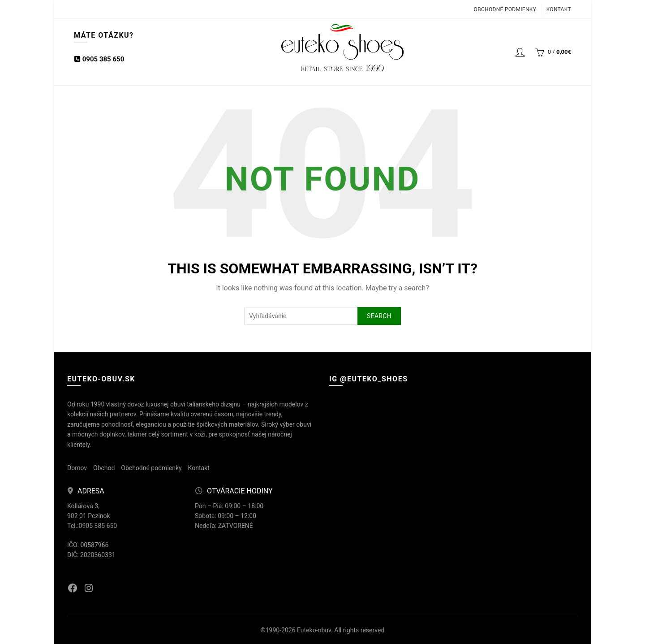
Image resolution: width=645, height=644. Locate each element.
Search (379, 316)
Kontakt (559, 9)
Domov (77, 468)
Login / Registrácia (520, 52)
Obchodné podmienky (505, 9)
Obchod (104, 468)
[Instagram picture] (370, 438)
